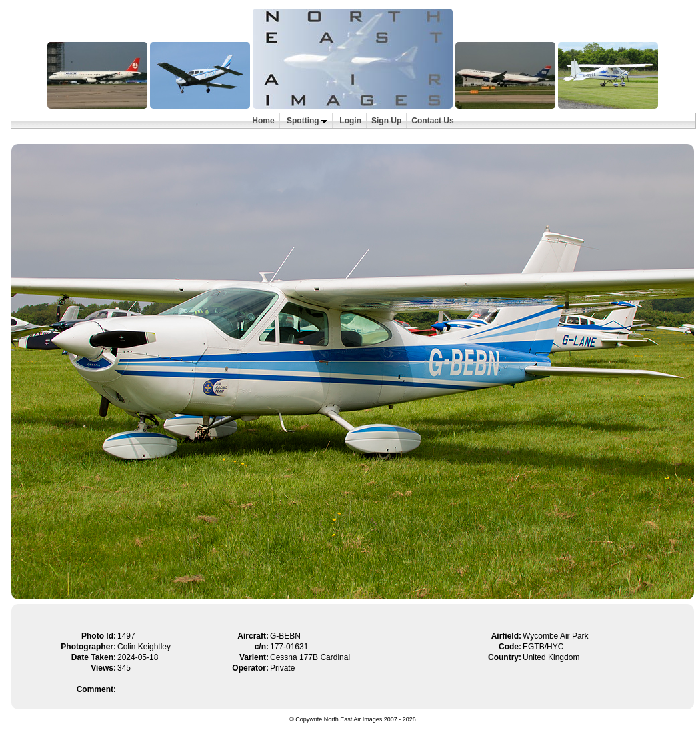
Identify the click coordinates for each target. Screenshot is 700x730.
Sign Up (386, 121)
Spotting (307, 121)
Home (263, 121)
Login (350, 121)
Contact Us (432, 121)
